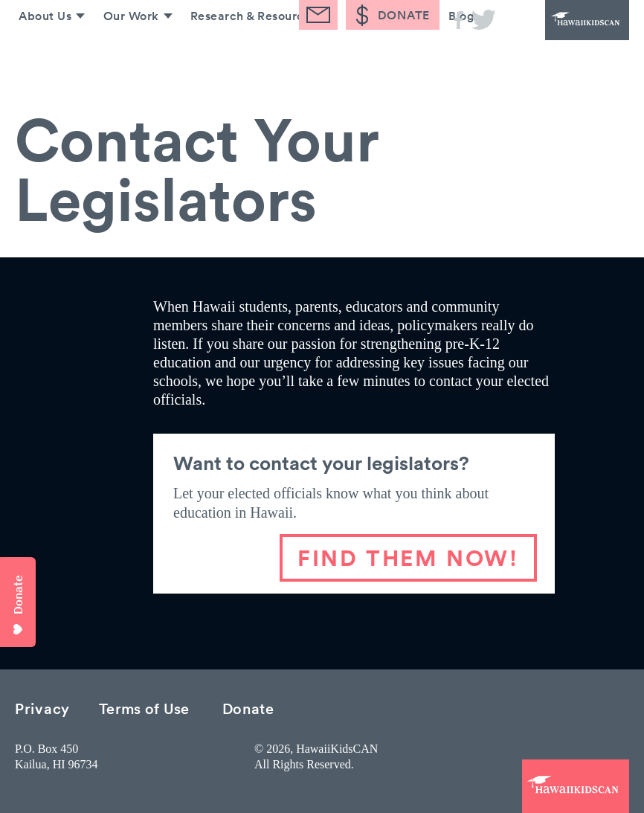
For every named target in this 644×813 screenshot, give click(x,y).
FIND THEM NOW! (408, 557)
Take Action (380, 58)
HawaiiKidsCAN (570, 30)
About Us (38, 58)
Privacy (42, 708)
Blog (460, 58)
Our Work (125, 58)
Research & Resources (249, 58)
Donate (248, 708)
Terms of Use (144, 708)
